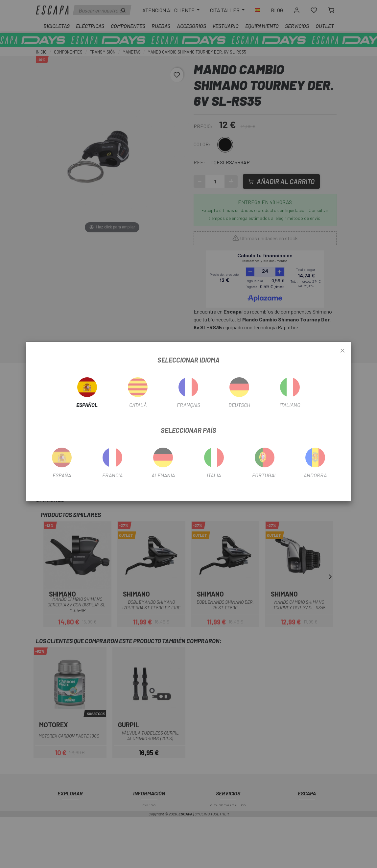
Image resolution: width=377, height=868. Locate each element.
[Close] (342, 351)
